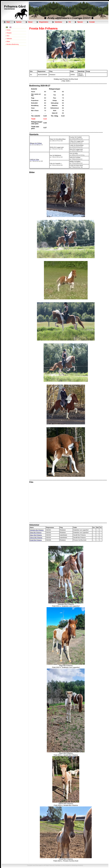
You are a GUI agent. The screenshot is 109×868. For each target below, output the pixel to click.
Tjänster (80, 22)
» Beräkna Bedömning (12, 44)
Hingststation (44, 22)
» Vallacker (9, 39)
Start (8, 22)
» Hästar (8, 30)
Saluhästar (58, 22)
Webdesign (75, 865)
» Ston (7, 36)
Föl (70, 22)
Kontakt (92, 22)
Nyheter (19, 22)
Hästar (30, 22)
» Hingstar (9, 33)
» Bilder (8, 41)
